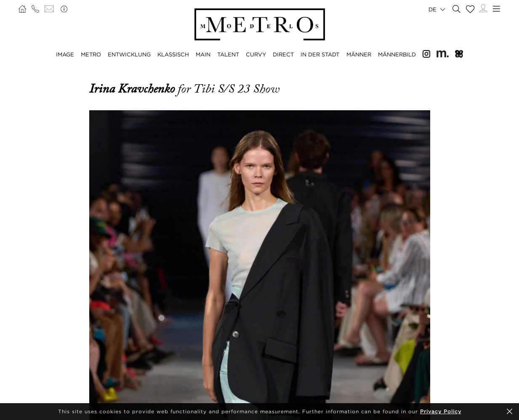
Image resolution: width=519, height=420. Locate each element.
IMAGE (65, 54)
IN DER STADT (320, 54)
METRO (91, 54)
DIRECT (283, 54)
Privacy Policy (441, 411)
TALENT (228, 54)
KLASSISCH (173, 54)
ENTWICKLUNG (129, 54)
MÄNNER (359, 54)
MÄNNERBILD (397, 54)
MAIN (203, 54)
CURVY (256, 54)
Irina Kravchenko (133, 89)
